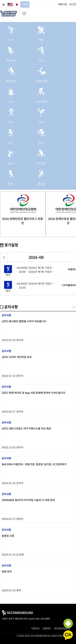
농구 (11, 40)
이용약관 (47, 628)
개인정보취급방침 (62, 628)
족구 (41, 122)
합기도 (11, 184)
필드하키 (41, 163)
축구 (11, 143)
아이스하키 (41, 102)
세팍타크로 (41, 81)
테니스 (11, 163)
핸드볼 (41, 184)
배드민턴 (11, 81)
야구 (11, 122)
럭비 (41, 40)
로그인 (73, 4)
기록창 (25, 5)
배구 (41, 61)
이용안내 (35, 628)
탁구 (41, 143)
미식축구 (11, 61)
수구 (11, 102)
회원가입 (63, 4)
